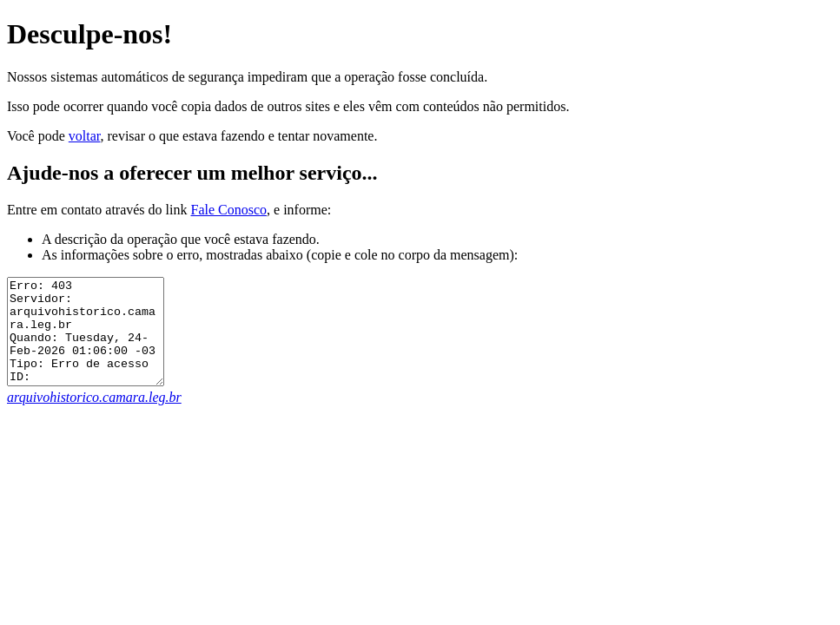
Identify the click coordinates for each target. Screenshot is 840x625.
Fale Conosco (228, 210)
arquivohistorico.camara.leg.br (94, 418)
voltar (85, 136)
